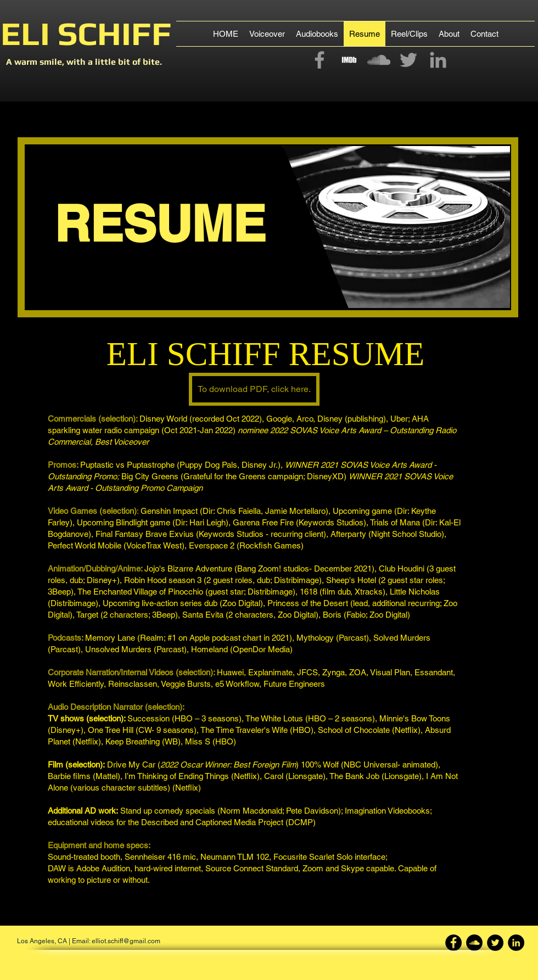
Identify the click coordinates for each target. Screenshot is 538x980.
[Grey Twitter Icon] (408, 60)
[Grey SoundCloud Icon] (379, 60)
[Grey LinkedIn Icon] (438, 60)
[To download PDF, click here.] (254, 389)
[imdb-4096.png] (349, 60)
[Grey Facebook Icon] (320, 60)
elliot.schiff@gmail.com (126, 941)
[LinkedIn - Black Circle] (516, 943)
